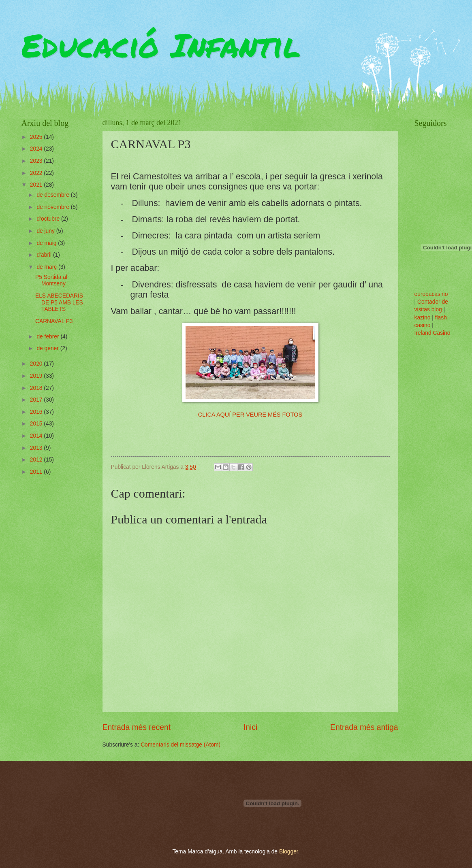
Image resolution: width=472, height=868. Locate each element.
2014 (37, 436)
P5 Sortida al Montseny (51, 281)
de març (47, 267)
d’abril (45, 255)
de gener (48, 348)
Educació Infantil (161, 45)
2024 (37, 149)
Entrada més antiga (364, 727)
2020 (37, 364)
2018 (37, 388)
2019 (37, 376)
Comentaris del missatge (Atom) (180, 745)
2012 (37, 460)
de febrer (48, 337)
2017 (37, 400)
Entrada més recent (137, 727)
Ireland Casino (432, 333)
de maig (47, 243)
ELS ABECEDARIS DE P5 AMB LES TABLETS (59, 302)
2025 (37, 137)
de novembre (53, 207)
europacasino (431, 294)
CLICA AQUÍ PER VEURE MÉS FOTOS (250, 415)
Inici (250, 727)
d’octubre (49, 219)
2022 (37, 173)
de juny (46, 231)
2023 (37, 161)
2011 (37, 472)
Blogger (289, 852)
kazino (423, 318)
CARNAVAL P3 (54, 321)
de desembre (53, 195)
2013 (37, 448)
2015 (37, 424)
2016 (37, 412)
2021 (37, 185)
